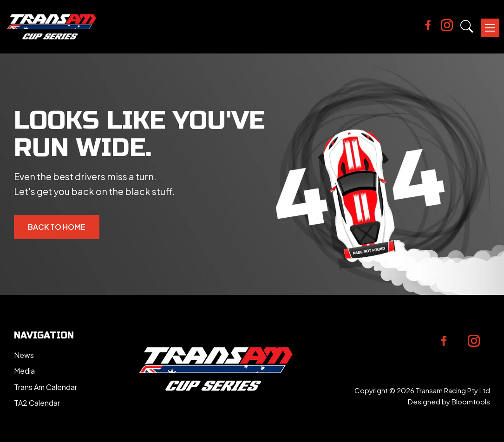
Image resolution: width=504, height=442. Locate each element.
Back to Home (57, 227)
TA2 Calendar (37, 403)
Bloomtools (471, 401)
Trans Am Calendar (46, 387)
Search (467, 26)
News (24, 355)
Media (24, 371)
